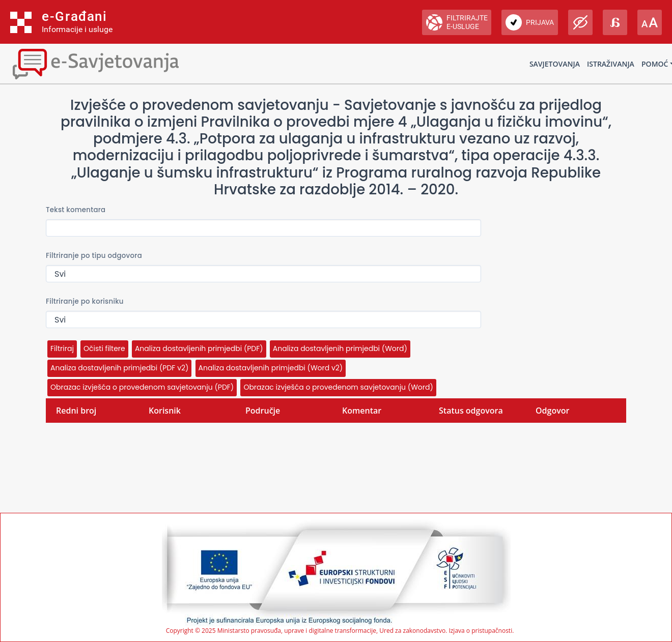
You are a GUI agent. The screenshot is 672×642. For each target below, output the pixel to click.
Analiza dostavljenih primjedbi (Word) (340, 348)
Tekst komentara (76, 210)
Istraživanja (611, 64)
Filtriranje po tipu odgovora (94, 256)
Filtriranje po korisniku (85, 301)
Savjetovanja (555, 64)
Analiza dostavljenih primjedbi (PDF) (199, 348)
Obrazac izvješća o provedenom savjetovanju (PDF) (142, 387)
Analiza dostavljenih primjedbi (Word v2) (271, 368)
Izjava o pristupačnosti (480, 631)
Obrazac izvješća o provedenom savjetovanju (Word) (338, 387)
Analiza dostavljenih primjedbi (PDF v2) (119, 368)
